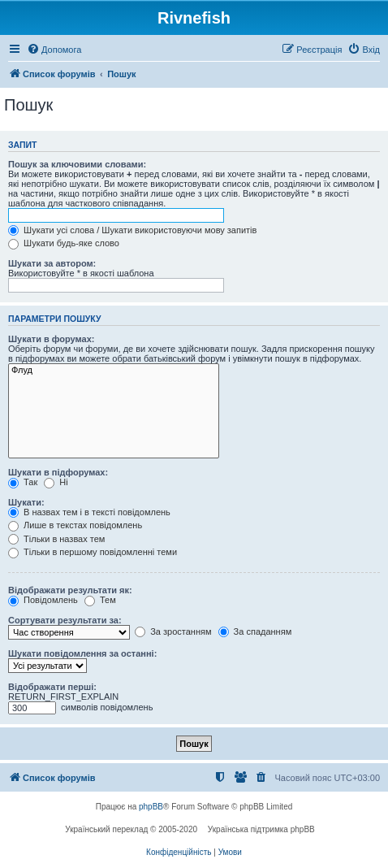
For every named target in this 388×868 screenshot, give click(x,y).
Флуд (114, 371)
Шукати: (26, 502)
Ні (56, 482)
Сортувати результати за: (65, 620)
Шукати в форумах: (51, 339)
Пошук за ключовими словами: (77, 164)
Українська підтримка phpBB (261, 829)
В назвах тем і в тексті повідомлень (89, 512)
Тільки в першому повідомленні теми (93, 552)
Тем (100, 600)
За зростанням (173, 631)
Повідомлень (43, 600)
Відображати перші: (52, 687)
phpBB (151, 807)
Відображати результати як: (70, 590)
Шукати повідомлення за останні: (82, 653)
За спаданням (255, 631)
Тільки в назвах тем (56, 539)
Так (23, 482)
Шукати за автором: (52, 263)
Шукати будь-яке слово (64, 243)
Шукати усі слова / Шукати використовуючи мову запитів (132, 230)
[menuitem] (54, 50)
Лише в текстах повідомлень (75, 525)
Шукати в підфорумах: (58, 472)
